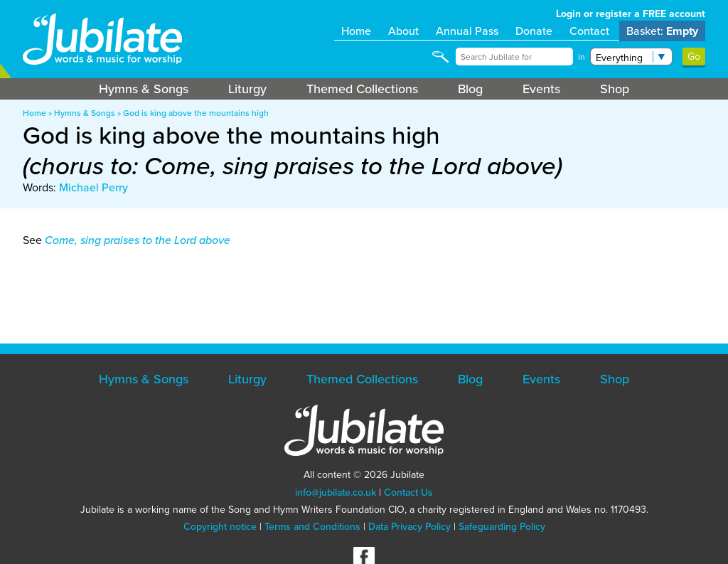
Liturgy (247, 89)
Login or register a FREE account (631, 14)
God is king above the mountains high (196, 113)
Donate (534, 31)
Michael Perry (93, 187)
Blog (470, 89)
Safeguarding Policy (502, 527)
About (403, 31)
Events (541, 89)
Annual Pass (467, 31)
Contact (589, 31)
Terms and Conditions (312, 527)
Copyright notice (220, 527)
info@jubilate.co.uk (336, 493)
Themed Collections (362, 89)
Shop (615, 89)
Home (356, 31)
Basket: (662, 31)
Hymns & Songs (144, 89)
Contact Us (408, 493)
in (582, 57)
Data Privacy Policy (409, 527)
